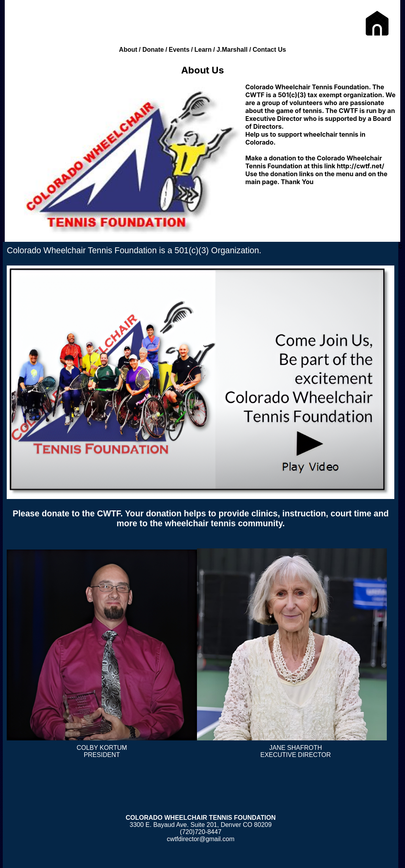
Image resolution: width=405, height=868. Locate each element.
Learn (203, 50)
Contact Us (269, 50)
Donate (153, 50)
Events (179, 50)
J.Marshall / (234, 50)
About (128, 50)
